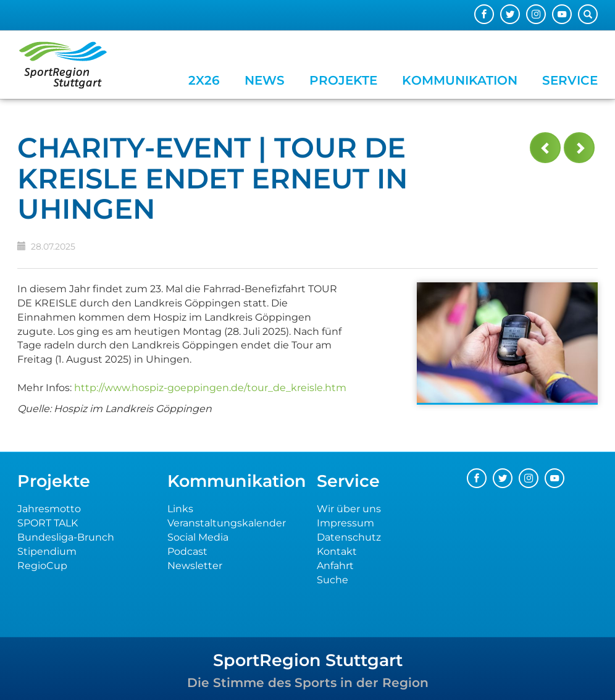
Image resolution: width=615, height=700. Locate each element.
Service (570, 80)
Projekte (343, 80)
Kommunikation (460, 80)
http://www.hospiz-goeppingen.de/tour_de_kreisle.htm (210, 388)
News (265, 80)
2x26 (204, 80)
